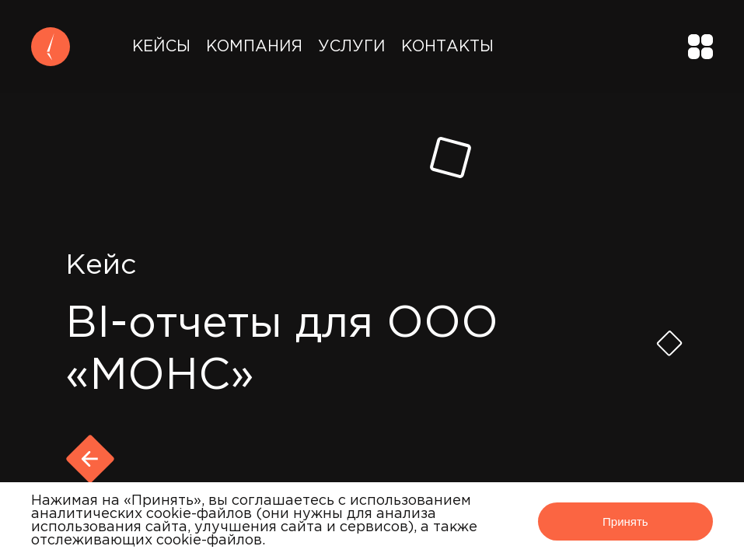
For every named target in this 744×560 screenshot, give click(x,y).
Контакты (447, 47)
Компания (254, 47)
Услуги (352, 47)
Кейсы (161, 47)
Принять (625, 521)
